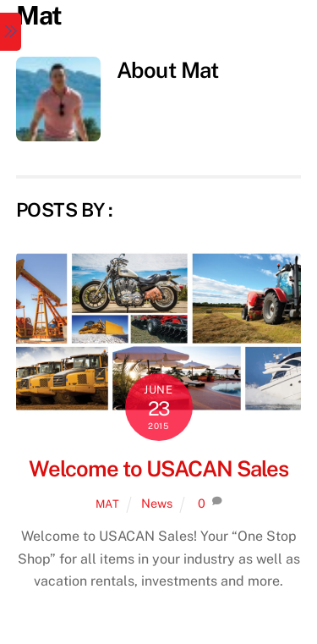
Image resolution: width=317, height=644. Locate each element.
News (157, 503)
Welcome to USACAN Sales (158, 469)
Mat (108, 504)
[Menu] (11, 32)
